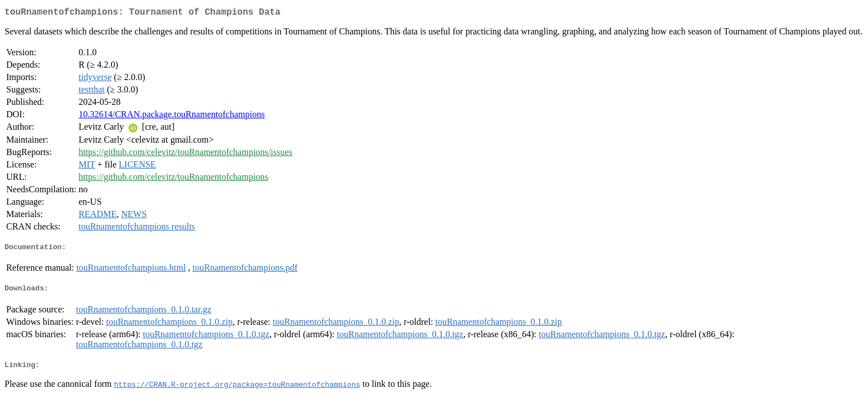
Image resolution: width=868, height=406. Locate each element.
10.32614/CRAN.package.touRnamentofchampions (171, 116)
